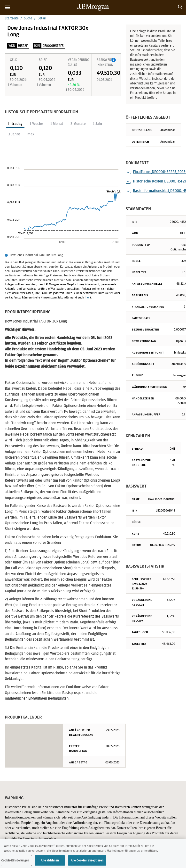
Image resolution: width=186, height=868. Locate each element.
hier (87, 297)
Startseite (12, 18)
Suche (28, 18)
